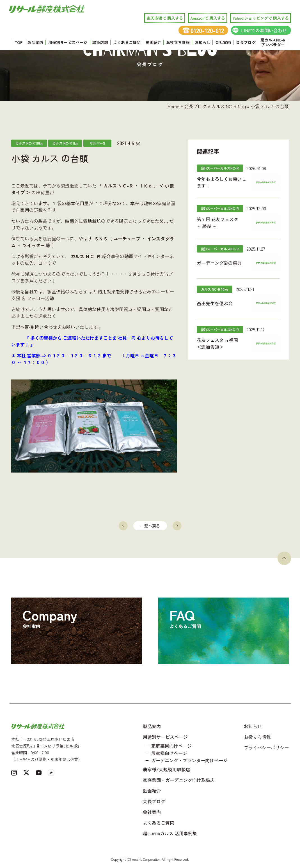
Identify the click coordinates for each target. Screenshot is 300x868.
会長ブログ (246, 42)
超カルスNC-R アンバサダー (273, 42)
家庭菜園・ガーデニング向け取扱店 (179, 780)
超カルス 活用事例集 (170, 833)
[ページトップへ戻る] (284, 558)
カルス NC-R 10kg (229, 106)
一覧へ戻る (150, 526)
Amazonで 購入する (208, 18)
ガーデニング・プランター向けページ (189, 760)
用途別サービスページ (68, 42)
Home (174, 106)
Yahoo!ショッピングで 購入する (261, 18)
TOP (19, 42)
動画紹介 (154, 42)
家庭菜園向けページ (171, 746)
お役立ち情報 (178, 42)
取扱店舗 (100, 42)
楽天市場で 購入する (165, 18)
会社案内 (223, 42)
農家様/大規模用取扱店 (167, 769)
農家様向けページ (169, 753)
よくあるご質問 (127, 42)
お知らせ (203, 42)
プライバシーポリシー (266, 747)
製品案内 (35, 42)
